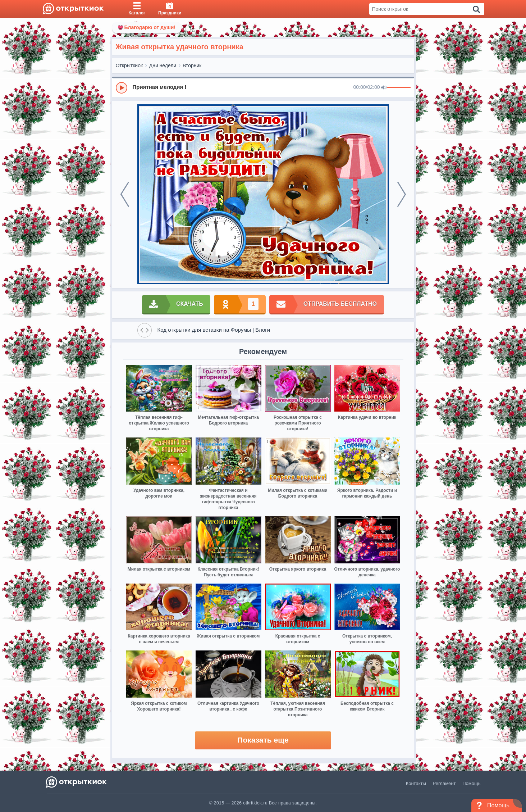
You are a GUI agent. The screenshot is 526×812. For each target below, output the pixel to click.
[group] (263, 87)
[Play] (122, 88)
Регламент (444, 783)
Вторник (192, 65)
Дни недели (163, 65)
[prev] (125, 194)
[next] (402, 194)
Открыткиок (129, 65)
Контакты (416, 783)
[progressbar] (399, 88)
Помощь (471, 783)
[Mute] (384, 88)
